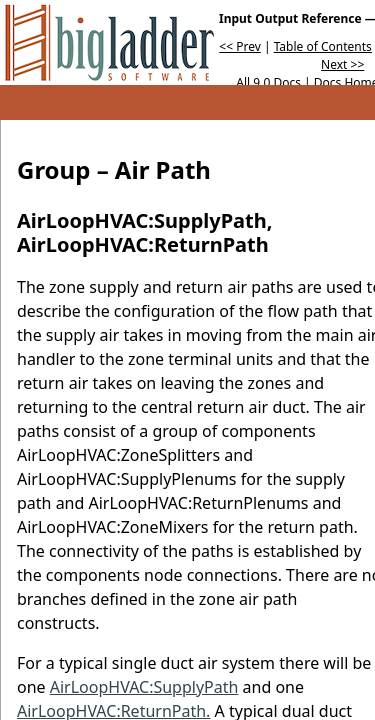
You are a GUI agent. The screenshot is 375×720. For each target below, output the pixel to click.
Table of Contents (323, 46)
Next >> (342, 64)
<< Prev (239, 46)
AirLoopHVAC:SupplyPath (144, 687)
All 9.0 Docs (268, 82)
